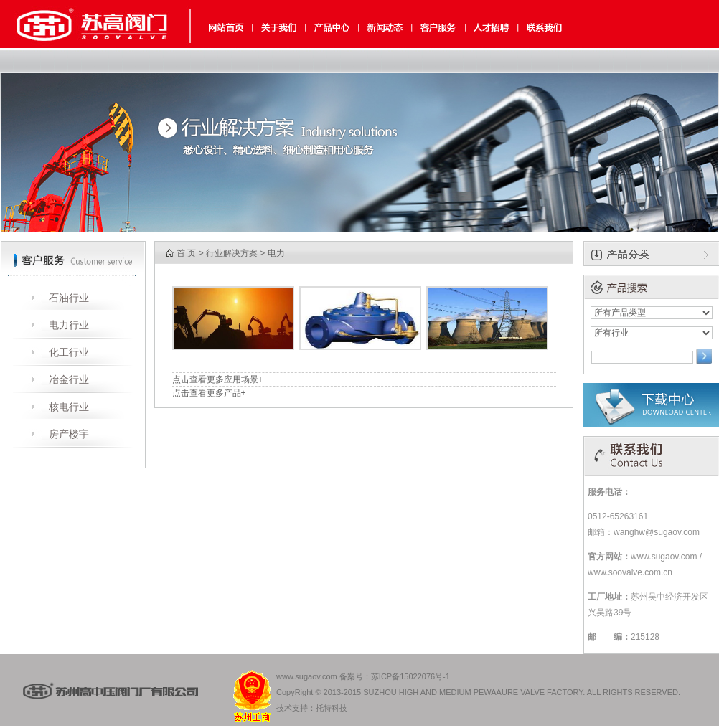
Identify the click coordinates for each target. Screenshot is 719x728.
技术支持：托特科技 (312, 708)
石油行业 (69, 298)
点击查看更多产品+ (209, 393)
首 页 (186, 253)
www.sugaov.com (307, 676)
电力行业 (69, 325)
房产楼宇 (69, 434)
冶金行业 (69, 379)
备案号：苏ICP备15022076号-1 (395, 676)
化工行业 (69, 352)
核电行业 (69, 407)
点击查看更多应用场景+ (218, 379)
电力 (276, 253)
